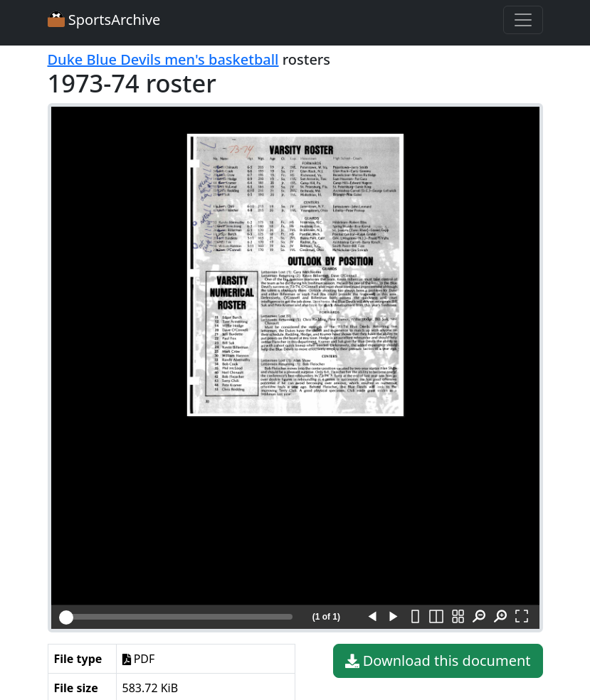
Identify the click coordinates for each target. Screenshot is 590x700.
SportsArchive (104, 20)
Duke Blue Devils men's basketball (163, 59)
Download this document (438, 661)
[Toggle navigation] (523, 20)
